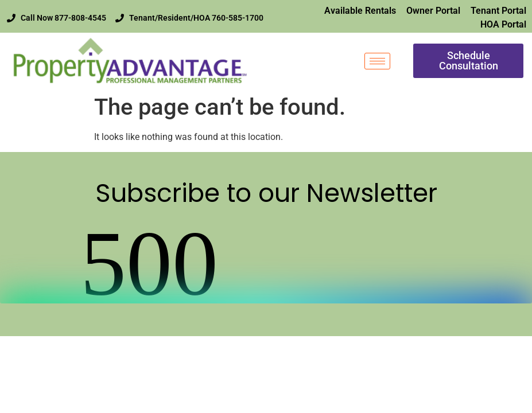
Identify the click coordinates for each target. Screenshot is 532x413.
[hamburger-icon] (377, 61)
